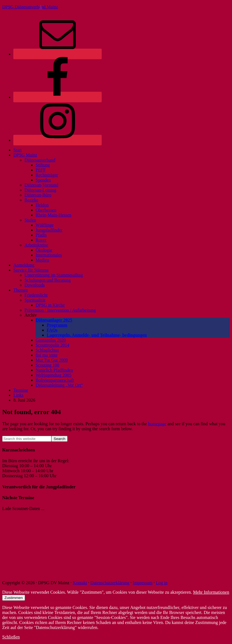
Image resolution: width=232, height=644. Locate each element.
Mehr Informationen (211, 592)
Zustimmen (14, 598)
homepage (157, 424)
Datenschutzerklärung (110, 583)
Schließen (11, 637)
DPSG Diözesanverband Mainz (30, 7)
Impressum (143, 583)
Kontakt (80, 583)
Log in (162, 583)
